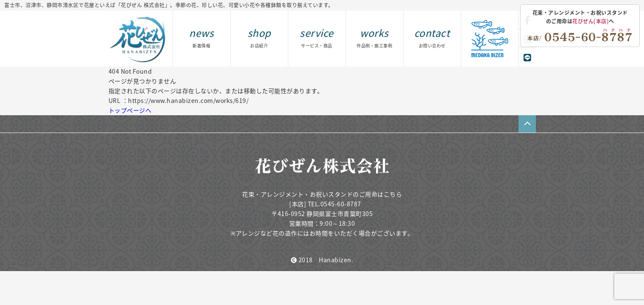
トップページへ (130, 110)
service (317, 37)
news (201, 37)
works (374, 37)
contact (432, 37)
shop (259, 37)
